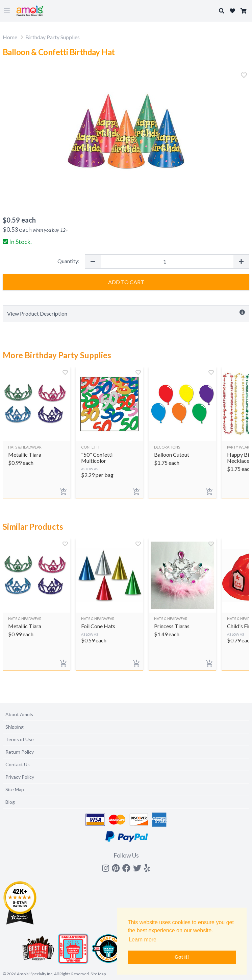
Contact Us (18, 764)
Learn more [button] (143, 940)
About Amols (19, 714)
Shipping (15, 727)
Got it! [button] (182, 957)
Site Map (15, 789)
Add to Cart (126, 282)
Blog (10, 802)
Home (10, 37)
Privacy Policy (20, 777)
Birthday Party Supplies (53, 37)
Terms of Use (20, 739)
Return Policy (20, 752)
